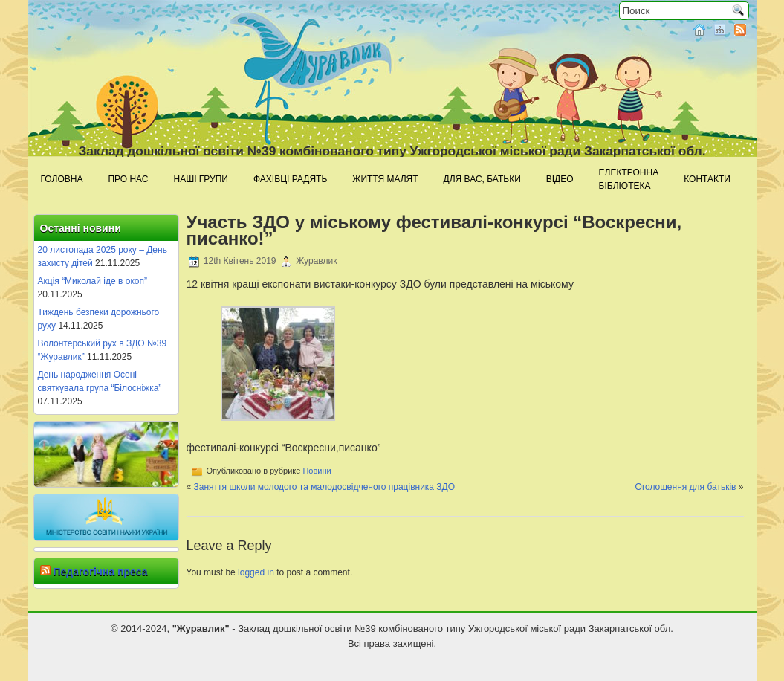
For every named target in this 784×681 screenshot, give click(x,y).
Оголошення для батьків (686, 487)
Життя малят (385, 179)
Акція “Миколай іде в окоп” (93, 281)
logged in (256, 572)
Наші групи (201, 179)
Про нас (128, 179)
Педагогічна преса (100, 572)
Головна (62, 179)
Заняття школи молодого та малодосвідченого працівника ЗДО (325, 487)
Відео (560, 179)
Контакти (707, 179)
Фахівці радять (290, 179)
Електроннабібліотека (629, 179)
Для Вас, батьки (482, 179)
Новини (317, 471)
